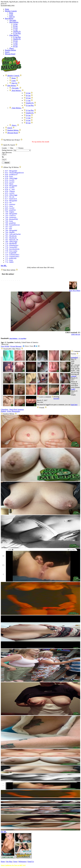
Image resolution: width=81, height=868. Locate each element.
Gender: (5, 148)
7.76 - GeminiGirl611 (12, 255)
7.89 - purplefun (10, 223)
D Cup (15, 28)
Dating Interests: (8, 150)
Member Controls (11, 11)
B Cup (15, 26)
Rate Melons (9, 18)
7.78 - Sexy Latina (11, 251)
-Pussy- (12, 48)
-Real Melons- (14, 22)
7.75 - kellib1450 (11, 258)
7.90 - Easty (9, 221)
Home (7, 9)
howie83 (56, 399)
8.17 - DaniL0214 (11, 199)
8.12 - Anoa (9, 206)
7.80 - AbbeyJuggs (11, 242)
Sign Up (12, 17)
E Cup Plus (17, 33)
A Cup (15, 24)
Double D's (17, 32)
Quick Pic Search (9, 145)
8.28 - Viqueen (10, 191)
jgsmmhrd (74, 358)
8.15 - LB (8, 202)
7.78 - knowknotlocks (12, 249)
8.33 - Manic (9, 184)
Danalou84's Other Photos (12, 349)
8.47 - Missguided (11, 171)
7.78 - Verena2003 (11, 247)
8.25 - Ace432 (10, 193)
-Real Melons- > (14, 338)
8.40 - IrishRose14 (11, 175)
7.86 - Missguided (11, 230)
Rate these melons (9, 270)
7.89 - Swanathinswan (12, 225)
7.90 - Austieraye (11, 217)
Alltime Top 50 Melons (11, 167)
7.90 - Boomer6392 (11, 219)
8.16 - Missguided (11, 201)
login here (74, 405)
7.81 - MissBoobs (11, 236)
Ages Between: (7, 152)
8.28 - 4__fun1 (10, 189)
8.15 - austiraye (10, 204)
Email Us (31, 862)
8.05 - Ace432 (10, 208)
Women (20, 148)
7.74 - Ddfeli (9, 262)
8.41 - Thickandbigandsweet (14, 173)
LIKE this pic (76, 334)
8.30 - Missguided (11, 186)
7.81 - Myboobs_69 (11, 240)
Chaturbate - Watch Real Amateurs (12, 409)
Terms (15, 862)
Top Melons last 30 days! (12, 140)
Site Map (9, 862)
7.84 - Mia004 (10, 232)
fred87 (73, 389)
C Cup (15, 30)
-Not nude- (13, 20)
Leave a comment (45, 397)
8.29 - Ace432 (10, 188)
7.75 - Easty (9, 260)
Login (11, 15)
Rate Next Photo (75, 291)
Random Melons (10, 50)
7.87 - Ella (8, 229)
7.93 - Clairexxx (10, 216)
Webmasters (22, 862)
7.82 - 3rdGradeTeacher (13, 234)
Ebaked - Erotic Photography (10, 411)
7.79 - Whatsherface (12, 245)
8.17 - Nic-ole (10, 197)
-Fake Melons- (14, 35)
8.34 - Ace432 (10, 180)
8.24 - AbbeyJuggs (11, 195)
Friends (42, 408)
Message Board (10, 54)
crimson (74, 376)
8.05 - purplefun (10, 210)
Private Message (16, 346)
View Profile (5, 346)
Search (7, 52)
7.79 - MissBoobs (11, 243)
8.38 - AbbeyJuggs (11, 178)
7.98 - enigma (10, 212)
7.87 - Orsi (9, 227)
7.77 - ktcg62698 (11, 253)
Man (11, 148)
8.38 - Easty (9, 176)
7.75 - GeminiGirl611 (12, 257)
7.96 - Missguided (11, 214)
